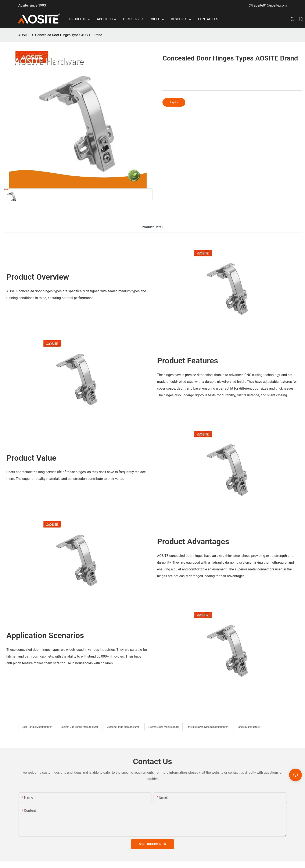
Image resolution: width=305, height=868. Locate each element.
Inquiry (174, 102)
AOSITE (24, 35)
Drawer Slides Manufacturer (164, 727)
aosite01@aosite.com (270, 5)
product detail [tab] (152, 227)
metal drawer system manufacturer (208, 727)
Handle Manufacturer (249, 727)
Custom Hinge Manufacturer (123, 727)
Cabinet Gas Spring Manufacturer (79, 727)
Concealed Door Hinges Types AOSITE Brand (69, 35)
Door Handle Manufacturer (37, 727)
